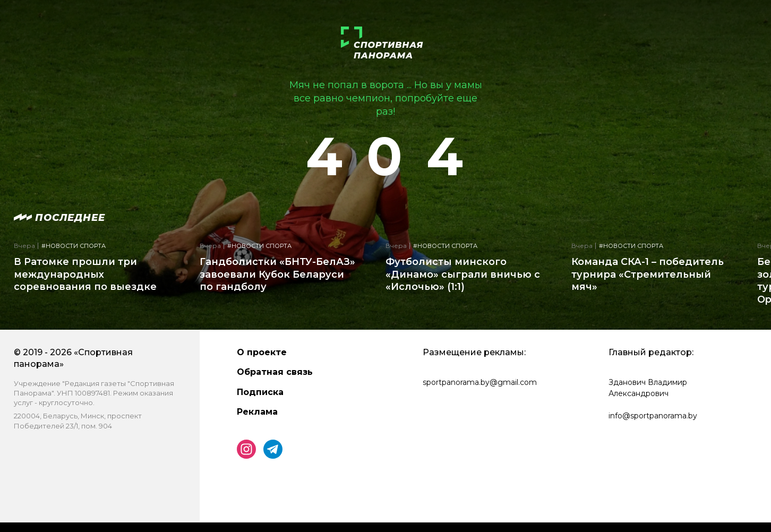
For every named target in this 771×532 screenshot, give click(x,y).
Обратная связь (275, 372)
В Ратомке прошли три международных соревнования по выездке (85, 274)
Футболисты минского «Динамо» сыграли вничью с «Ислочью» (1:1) (463, 274)
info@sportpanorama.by (653, 416)
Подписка (260, 392)
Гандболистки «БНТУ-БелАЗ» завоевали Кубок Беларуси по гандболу (277, 274)
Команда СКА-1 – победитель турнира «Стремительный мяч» (648, 274)
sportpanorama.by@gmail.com (480, 382)
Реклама (257, 412)
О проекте (262, 352)
